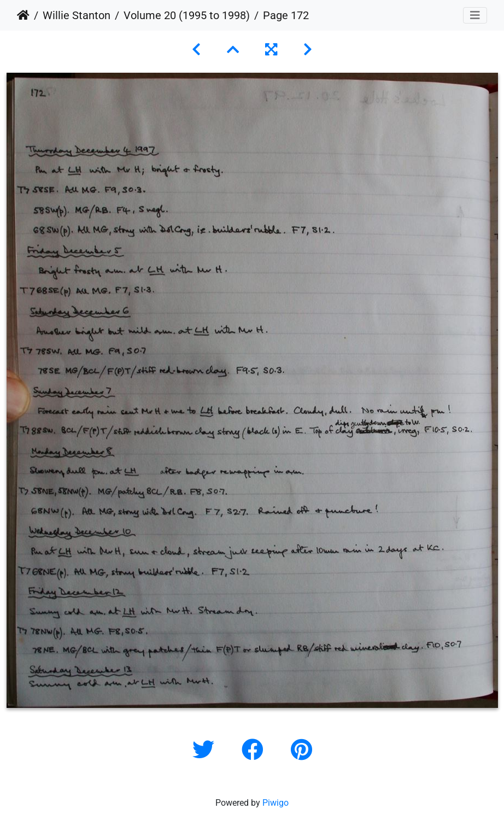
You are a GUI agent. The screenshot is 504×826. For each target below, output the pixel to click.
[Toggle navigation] (475, 15)
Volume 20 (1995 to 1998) (187, 15)
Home (23, 15)
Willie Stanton (77, 15)
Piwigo (276, 803)
